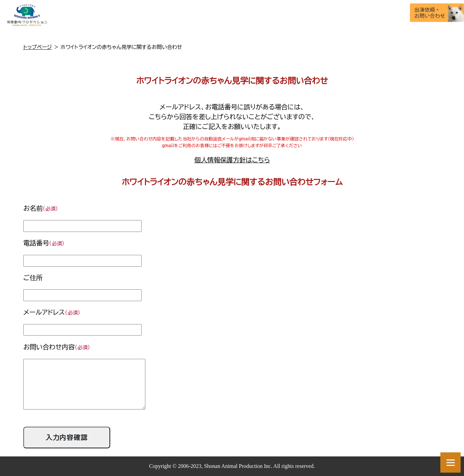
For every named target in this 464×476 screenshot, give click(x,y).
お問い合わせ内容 (57, 347)
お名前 (41, 208)
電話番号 (44, 243)
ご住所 (33, 278)
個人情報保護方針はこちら (232, 160)
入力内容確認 (67, 437)
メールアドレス (52, 312)
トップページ (38, 47)
